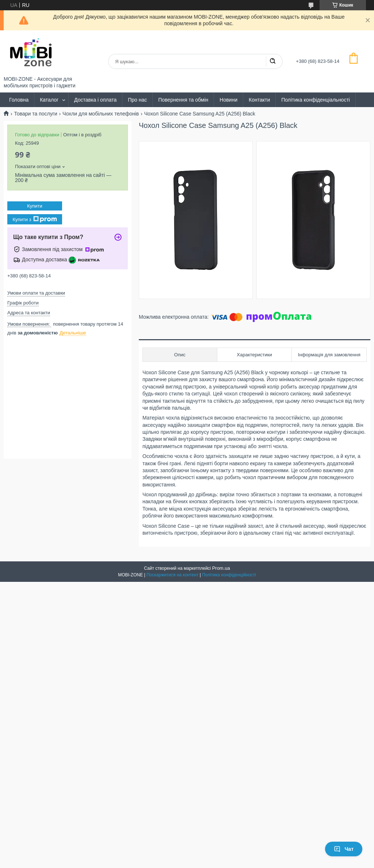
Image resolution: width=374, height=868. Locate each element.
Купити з (35, 219)
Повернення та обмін (183, 100)
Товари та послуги (35, 114)
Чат (344, 849)
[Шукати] (272, 61)
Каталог (49, 100)
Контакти (259, 100)
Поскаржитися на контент (172, 575)
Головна (19, 100)
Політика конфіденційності (229, 575)
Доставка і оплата (95, 100)
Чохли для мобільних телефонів (101, 114)
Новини (228, 100)
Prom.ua (221, 568)
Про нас (137, 100)
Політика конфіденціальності (316, 100)
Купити (35, 206)
